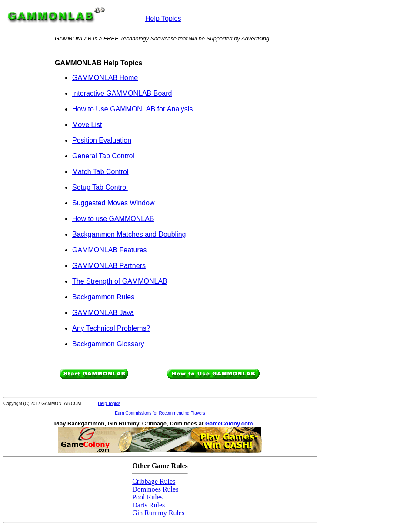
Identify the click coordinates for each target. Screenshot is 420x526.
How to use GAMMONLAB (113, 219)
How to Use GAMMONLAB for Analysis (132, 109)
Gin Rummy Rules (158, 513)
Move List (87, 125)
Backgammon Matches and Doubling (129, 234)
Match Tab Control (100, 172)
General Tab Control (103, 156)
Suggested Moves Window (113, 203)
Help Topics (163, 18)
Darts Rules (148, 505)
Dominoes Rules (155, 489)
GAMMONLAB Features (110, 250)
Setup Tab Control (100, 187)
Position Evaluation (102, 140)
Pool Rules (147, 497)
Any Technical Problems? (111, 328)
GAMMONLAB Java (103, 313)
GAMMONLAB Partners (109, 266)
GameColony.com (229, 424)
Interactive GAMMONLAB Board (122, 93)
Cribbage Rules (154, 481)
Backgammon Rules (103, 297)
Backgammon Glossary (108, 344)
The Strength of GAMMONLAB (120, 281)
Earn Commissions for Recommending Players (160, 413)
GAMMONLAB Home (105, 78)
